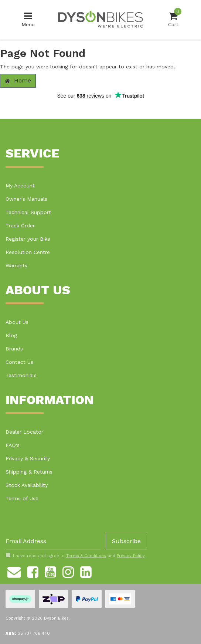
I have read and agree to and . (76, 556)
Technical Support (28, 212)
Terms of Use (22, 498)
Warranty (16, 265)
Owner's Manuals (26, 199)
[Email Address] (53, 541)
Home (18, 80)
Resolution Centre (28, 252)
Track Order (20, 226)
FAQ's (13, 445)
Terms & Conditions (86, 556)
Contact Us (19, 362)
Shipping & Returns (29, 472)
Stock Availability (27, 485)
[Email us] (14, 571)
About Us (17, 322)
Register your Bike (28, 239)
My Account (20, 186)
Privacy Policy (131, 556)
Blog (11, 335)
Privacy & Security (28, 458)
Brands (14, 349)
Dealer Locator (24, 432)
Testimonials (21, 375)
